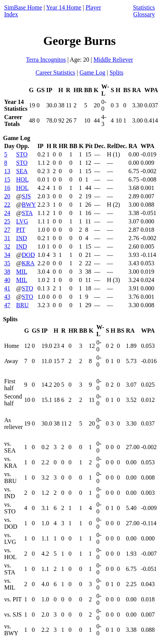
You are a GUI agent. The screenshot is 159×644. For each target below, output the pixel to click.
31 (7, 238)
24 (7, 213)
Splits (116, 73)
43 (7, 297)
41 (7, 288)
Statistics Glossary (144, 11)
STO (22, 154)
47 (7, 305)
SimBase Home (23, 7)
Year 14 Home (64, 7)
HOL (23, 179)
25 (7, 221)
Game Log (92, 73)
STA (27, 213)
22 (7, 205)
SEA (22, 171)
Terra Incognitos (46, 60)
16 (7, 188)
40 (7, 280)
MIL (22, 272)
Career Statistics (55, 73)
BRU (23, 305)
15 (7, 179)
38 (7, 272)
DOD (28, 255)
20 (7, 196)
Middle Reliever (113, 60)
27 (7, 230)
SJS (26, 196)
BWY (29, 205)
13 (7, 171)
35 (7, 263)
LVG (22, 221)
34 (7, 255)
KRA (28, 263)
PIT (21, 230)
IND (22, 238)
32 (7, 246)
